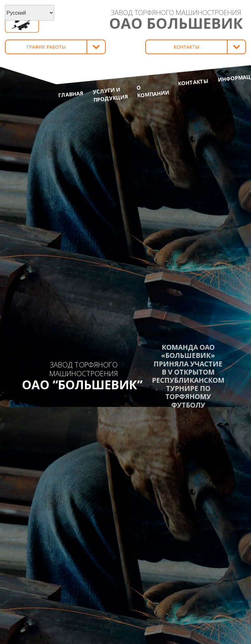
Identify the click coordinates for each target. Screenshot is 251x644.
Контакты (193, 82)
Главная (71, 94)
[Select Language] (30, 13)
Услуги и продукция (110, 95)
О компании (153, 91)
